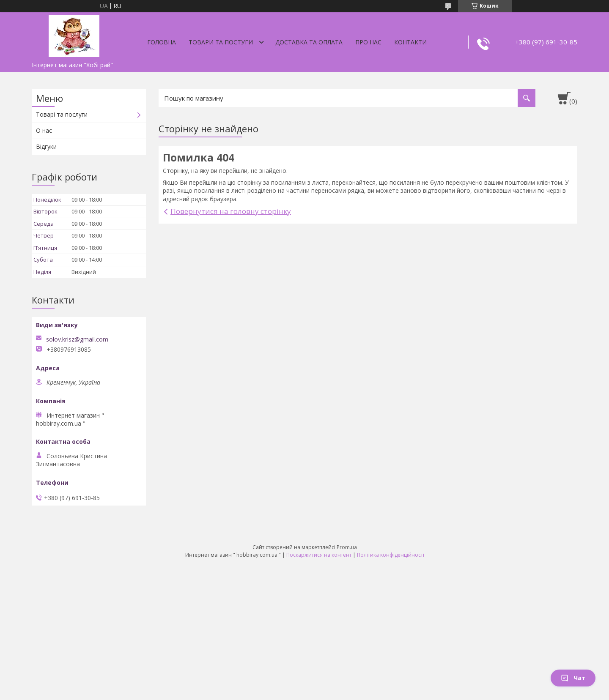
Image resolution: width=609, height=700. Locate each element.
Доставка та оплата (309, 42)
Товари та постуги (221, 42)
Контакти (410, 42)
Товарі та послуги (62, 114)
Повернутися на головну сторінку (231, 211)
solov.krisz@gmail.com (77, 339)
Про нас (368, 42)
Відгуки (46, 146)
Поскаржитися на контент (319, 555)
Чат (573, 678)
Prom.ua (347, 547)
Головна (162, 42)
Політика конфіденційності (391, 555)
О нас (44, 130)
